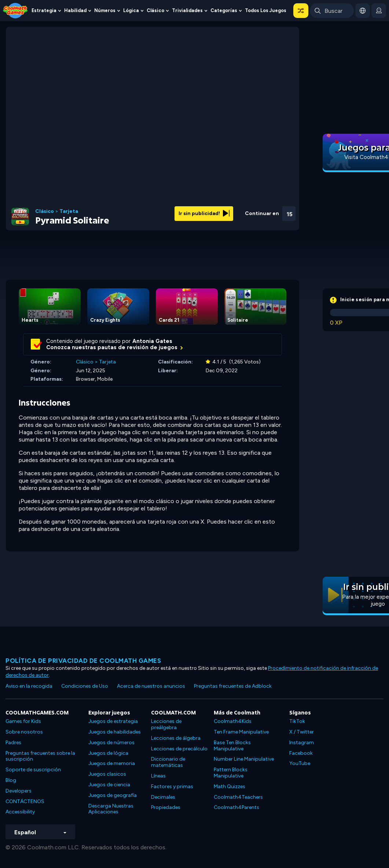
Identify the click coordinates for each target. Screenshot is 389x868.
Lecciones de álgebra (176, 738)
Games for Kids (23, 721)
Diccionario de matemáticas (168, 762)
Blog (11, 780)
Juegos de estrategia (113, 721)
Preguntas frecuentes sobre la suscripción (40, 756)
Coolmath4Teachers (238, 797)
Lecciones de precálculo (179, 749)
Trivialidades (187, 10)
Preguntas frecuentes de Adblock (233, 686)
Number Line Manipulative (244, 759)
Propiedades (166, 807)
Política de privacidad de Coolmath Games (83, 661)
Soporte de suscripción (33, 770)
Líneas (158, 776)
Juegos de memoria (112, 763)
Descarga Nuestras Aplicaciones (111, 809)
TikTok (297, 721)
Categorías (224, 10)
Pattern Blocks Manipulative (231, 773)
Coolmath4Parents (236, 807)
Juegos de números (111, 743)
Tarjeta (69, 211)
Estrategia (44, 10)
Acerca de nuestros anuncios (151, 686)
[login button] (379, 11)
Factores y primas (172, 786)
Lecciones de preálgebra (166, 724)
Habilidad (75, 10)
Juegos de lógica (108, 753)
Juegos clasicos (107, 774)
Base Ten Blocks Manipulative (232, 746)
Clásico (155, 10)
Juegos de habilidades (115, 732)
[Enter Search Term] (332, 11)
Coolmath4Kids (233, 721)
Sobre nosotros (24, 732)
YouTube (300, 763)
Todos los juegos (266, 10)
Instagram (302, 743)
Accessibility (20, 812)
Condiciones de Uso (85, 686)
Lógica (131, 10)
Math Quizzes (230, 786)
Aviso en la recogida (29, 686)
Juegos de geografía (113, 795)
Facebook (301, 753)
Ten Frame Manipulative (241, 732)
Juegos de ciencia (109, 785)
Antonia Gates (152, 341)
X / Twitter (302, 732)
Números (105, 10)
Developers (19, 791)
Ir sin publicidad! (204, 213)
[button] (301, 11)
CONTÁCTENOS (25, 801)
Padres (13, 743)
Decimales (163, 797)
